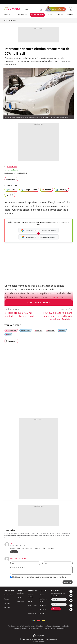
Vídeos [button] (51, 15)
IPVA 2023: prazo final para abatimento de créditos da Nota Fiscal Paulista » (58, 316)
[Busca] (30, 9)
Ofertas (42, 614)
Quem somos (9, 595)
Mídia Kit (7, 607)
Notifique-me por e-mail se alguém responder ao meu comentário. (38, 577)
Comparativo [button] (21, 15)
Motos (30, 601)
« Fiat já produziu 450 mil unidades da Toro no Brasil (20, 314)
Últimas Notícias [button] (37, 15)
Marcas (19, 597)
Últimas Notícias (11, 330)
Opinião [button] (70, 15)
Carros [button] (8, 15)
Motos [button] (60, 15)
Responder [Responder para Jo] (14, 552)
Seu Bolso (62, 330)
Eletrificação (32, 614)
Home (6, 21)
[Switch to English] (39, 620)
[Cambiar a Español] (43, 620)
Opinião (42, 595)
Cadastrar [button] (56, 609)
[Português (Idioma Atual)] (34, 620)
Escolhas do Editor (26, 330)
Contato (7, 603)
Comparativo (21, 601)
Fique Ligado (13, 21)
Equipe (7, 599)
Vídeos (8, 335)
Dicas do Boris (32, 605)
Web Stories (43, 609)
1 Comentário (11, 179)
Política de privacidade (39, 642)
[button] (41, 9)
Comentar (67, 582)
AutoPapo (12, 167)
